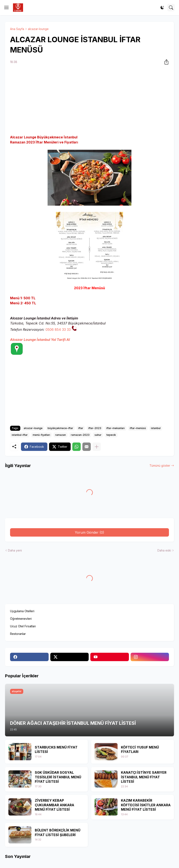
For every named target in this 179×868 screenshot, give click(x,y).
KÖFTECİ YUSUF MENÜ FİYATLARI (140, 750)
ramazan (60, 435)
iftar (81, 428)
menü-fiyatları (41, 435)
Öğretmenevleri (21, 619)
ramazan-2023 (80, 435)
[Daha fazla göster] (97, 447)
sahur (98, 435)
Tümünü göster (160, 466)
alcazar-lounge (38, 29)
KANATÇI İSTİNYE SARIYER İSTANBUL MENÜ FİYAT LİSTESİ (144, 777)
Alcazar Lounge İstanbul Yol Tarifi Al (40, 340)
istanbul (156, 428)
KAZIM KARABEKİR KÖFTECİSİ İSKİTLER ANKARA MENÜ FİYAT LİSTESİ (146, 805)
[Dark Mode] (162, 8)
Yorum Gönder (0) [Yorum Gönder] (89, 532)
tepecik (111, 435)
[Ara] (171, 8)
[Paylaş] (165, 62)
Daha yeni (15, 550)
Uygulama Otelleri (22, 611)
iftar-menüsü (138, 428)
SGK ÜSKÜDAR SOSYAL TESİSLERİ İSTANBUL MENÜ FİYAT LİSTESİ (58, 777)
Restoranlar (18, 634)
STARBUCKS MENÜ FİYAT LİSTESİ (56, 750)
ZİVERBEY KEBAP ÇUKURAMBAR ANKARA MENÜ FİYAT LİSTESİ (54, 805)
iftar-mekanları (115, 428)
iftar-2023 (95, 428)
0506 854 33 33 (58, 330)
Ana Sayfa (17, 29)
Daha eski (164, 550)
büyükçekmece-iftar (60, 428)
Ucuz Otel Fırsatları (23, 626)
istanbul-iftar (20, 435)
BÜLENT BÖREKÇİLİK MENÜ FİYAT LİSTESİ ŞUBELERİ (58, 833)
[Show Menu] (6, 8)
